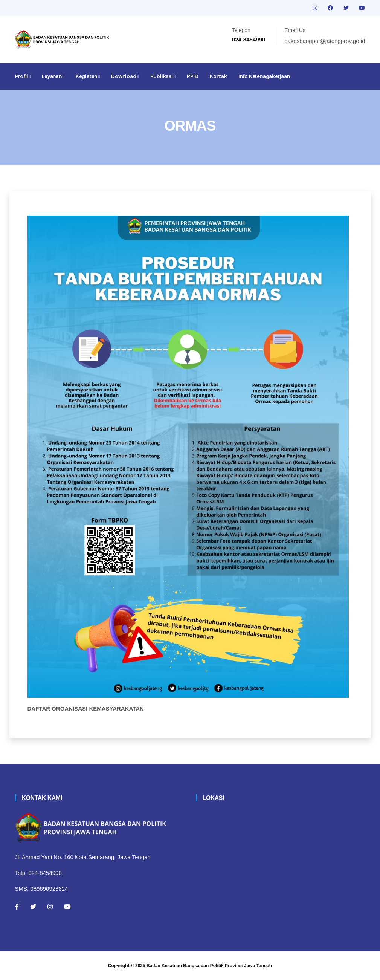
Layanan (53, 76)
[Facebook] (17, 907)
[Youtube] (67, 907)
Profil (23, 76)
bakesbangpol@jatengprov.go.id (325, 41)
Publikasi (163, 76)
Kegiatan (88, 76)
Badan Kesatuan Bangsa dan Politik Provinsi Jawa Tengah (209, 966)
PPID (193, 76)
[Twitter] (33, 907)
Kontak (218, 76)
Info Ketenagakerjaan (264, 76)
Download (125, 76)
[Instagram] (50, 907)
